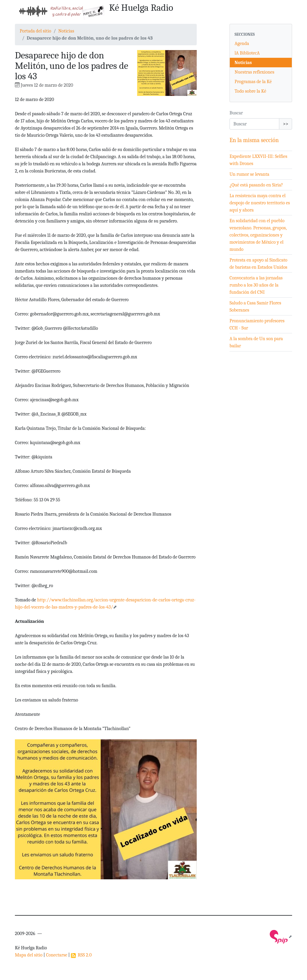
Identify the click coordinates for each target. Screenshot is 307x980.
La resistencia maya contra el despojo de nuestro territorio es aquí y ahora (260, 203)
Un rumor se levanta (249, 174)
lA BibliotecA (247, 53)
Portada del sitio (35, 31)
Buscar (236, 113)
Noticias (66, 31)
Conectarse (56, 955)
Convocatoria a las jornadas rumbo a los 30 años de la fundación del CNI (256, 285)
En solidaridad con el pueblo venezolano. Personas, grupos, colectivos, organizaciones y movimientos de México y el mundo (258, 235)
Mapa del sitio (29, 955)
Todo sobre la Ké (250, 91)
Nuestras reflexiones (254, 72)
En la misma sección (254, 140)
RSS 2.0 (81, 955)
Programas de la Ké (253, 82)
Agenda (242, 43)
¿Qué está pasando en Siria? (256, 185)
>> (286, 124)
